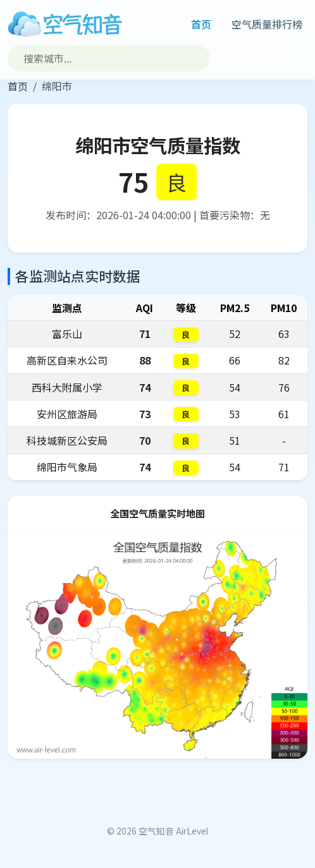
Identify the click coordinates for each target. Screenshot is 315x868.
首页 (201, 24)
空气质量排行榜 (267, 24)
